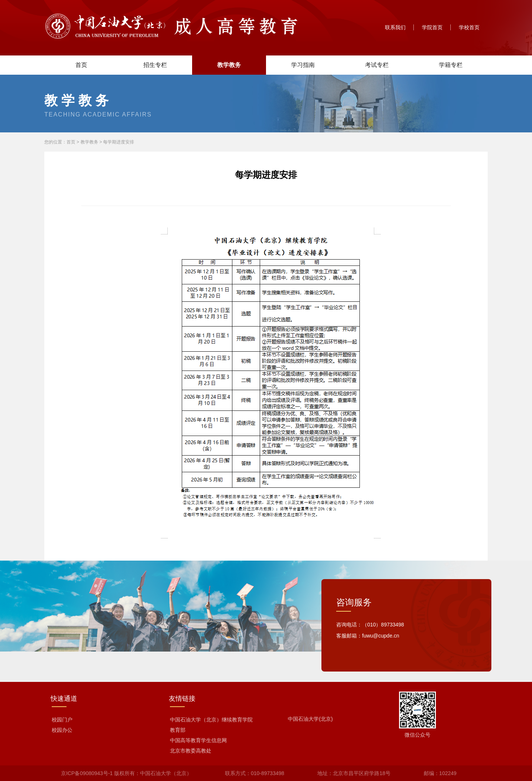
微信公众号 (417, 735)
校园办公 (62, 730)
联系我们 (395, 27)
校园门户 (62, 720)
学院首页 (432, 27)
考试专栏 (377, 65)
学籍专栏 (451, 65)
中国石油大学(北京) (310, 719)
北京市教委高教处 (191, 751)
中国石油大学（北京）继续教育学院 (211, 720)
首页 (81, 65)
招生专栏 (155, 65)
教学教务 (229, 65)
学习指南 (303, 65)
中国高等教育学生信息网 (198, 740)
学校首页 (469, 27)
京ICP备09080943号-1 (87, 773)
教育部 (178, 730)
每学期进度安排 (119, 142)
